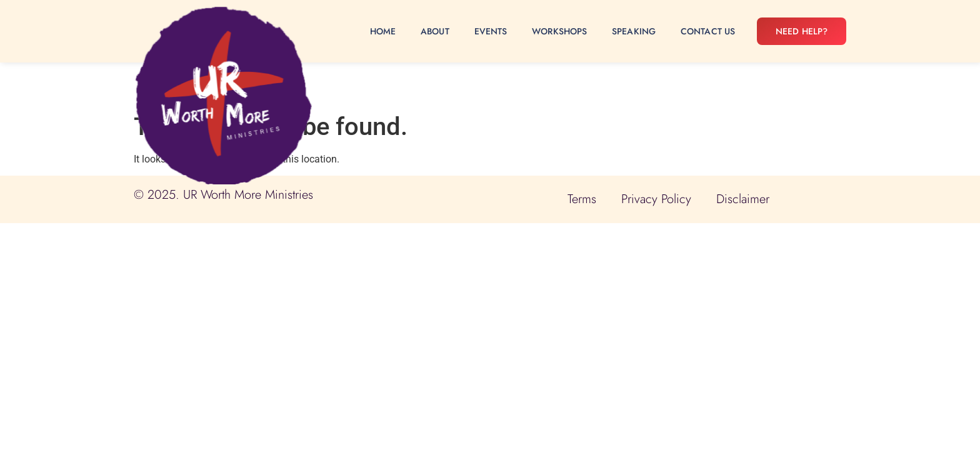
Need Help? (802, 31)
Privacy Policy (656, 199)
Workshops (559, 31)
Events (491, 31)
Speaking (634, 31)
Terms (582, 199)
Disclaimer (743, 199)
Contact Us (708, 31)
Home (383, 31)
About (435, 31)
